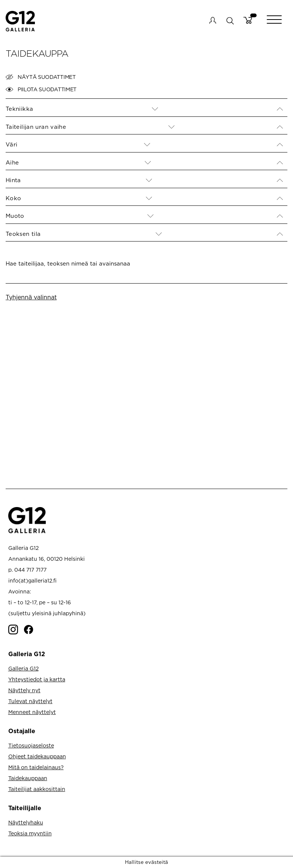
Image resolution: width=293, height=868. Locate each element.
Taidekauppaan (28, 778)
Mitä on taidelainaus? (36, 767)
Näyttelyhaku (26, 822)
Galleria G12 (23, 668)
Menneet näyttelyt (32, 712)
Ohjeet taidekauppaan (37, 756)
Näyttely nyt (24, 690)
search (230, 20)
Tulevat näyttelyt (30, 701)
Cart (248, 20)
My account (213, 20)
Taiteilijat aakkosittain (37, 789)
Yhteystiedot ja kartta (37, 679)
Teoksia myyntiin (30, 833)
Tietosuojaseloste (31, 745)
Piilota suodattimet (41, 89)
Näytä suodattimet (41, 77)
